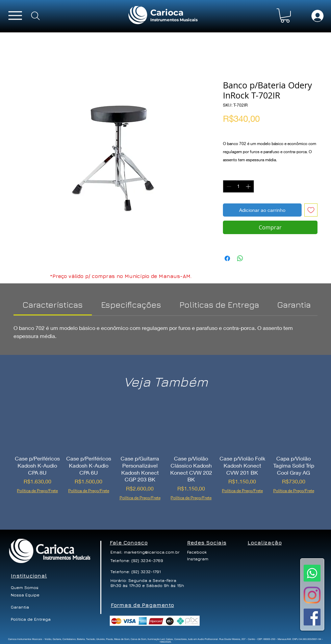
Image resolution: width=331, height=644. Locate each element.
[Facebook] (200, 552)
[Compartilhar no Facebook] (227, 258)
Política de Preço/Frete (248, 130)
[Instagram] (312, 595)
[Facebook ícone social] (312, 617)
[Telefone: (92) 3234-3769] (137, 561)
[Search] (35, 16)
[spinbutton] (238, 186)
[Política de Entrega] (31, 619)
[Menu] (15, 15)
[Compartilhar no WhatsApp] (240, 258)
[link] (53, 304)
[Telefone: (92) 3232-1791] (136, 572)
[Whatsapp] (312, 573)
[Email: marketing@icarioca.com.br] (145, 552)
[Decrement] (228, 186)
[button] (285, 16)
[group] (165, 459)
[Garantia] (20, 607)
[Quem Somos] (28, 588)
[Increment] (249, 186)
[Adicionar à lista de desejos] (311, 210)
